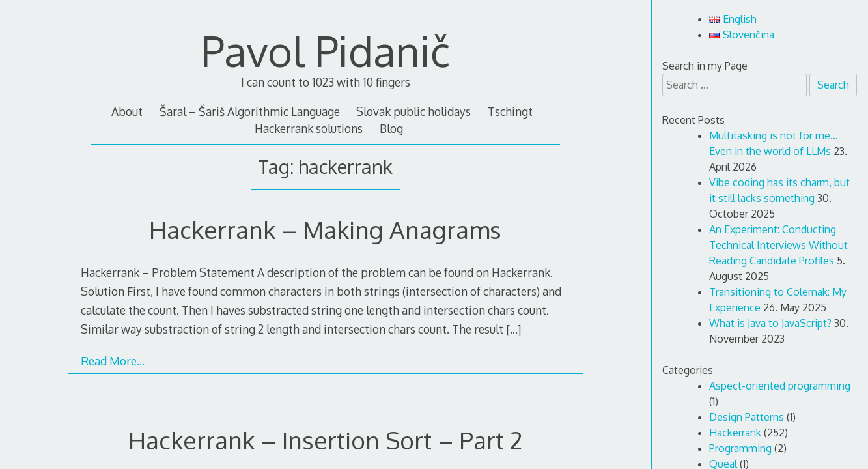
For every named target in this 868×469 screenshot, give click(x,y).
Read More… (113, 361)
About (127, 111)
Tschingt (510, 111)
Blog (391, 128)
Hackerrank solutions (309, 128)
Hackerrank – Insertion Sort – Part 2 (325, 440)
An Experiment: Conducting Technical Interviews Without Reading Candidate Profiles (778, 245)
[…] (513, 329)
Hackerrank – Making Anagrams (325, 230)
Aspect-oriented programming (780, 386)
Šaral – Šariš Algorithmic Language (250, 111)
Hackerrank (735, 433)
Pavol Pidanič (325, 50)
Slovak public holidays (413, 111)
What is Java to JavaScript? (770, 323)
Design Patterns (747, 417)
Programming (740, 448)
